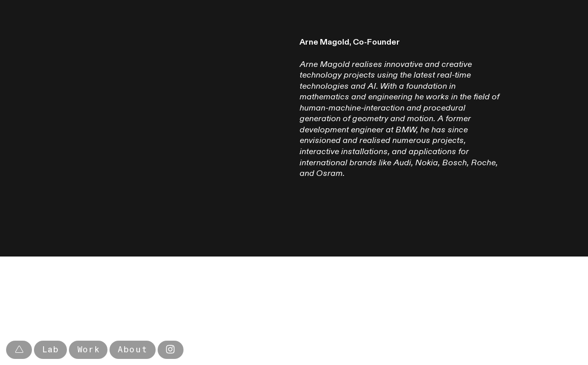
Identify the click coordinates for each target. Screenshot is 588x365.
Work (88, 350)
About (133, 350)
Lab (51, 350)
